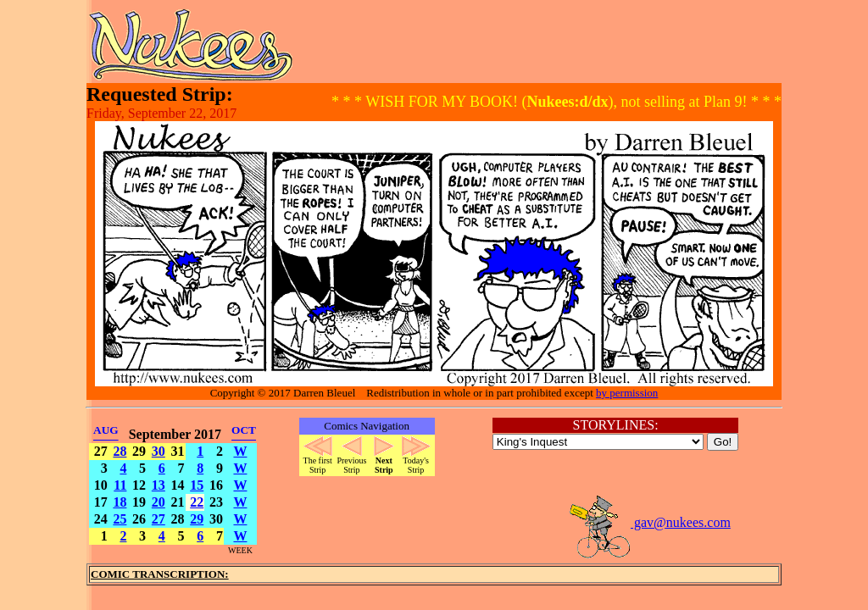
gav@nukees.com (649, 522)
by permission (627, 393)
